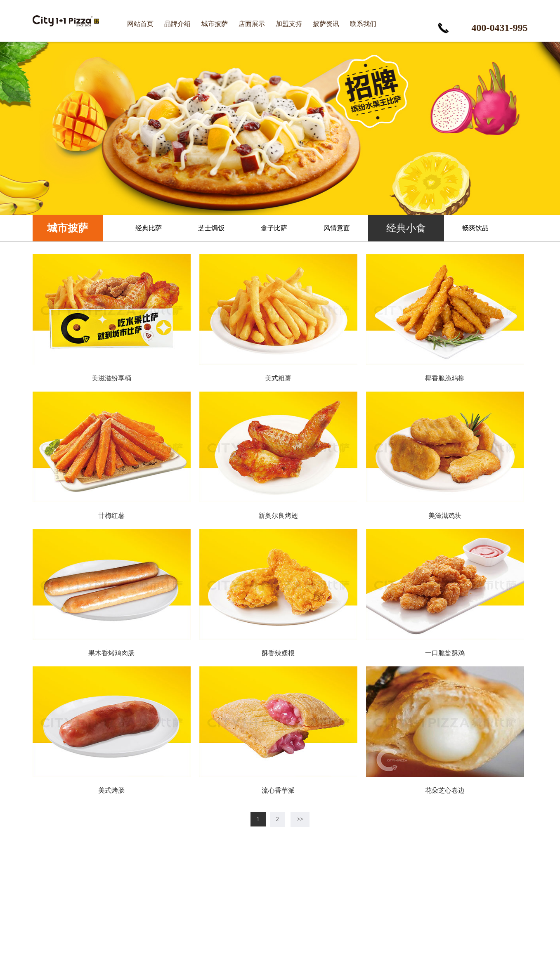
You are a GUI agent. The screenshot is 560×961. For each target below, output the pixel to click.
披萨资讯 (326, 24)
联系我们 (363, 24)
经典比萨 (149, 228)
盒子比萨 (274, 228)
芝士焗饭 (211, 228)
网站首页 (140, 24)
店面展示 (252, 24)
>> (300, 819)
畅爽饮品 (475, 228)
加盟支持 (289, 24)
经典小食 (406, 228)
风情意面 (337, 228)
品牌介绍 (177, 24)
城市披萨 (215, 24)
